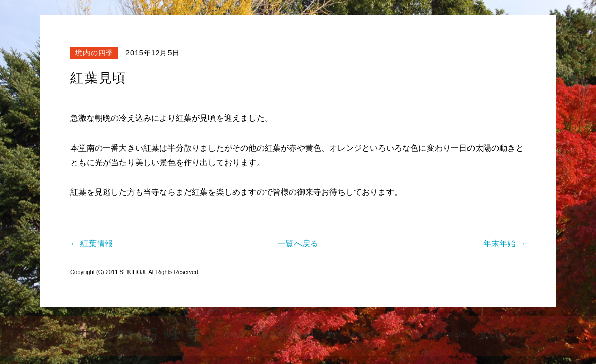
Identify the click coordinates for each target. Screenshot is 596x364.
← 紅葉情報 (92, 243)
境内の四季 (94, 53)
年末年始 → (504, 243)
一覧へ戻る (298, 243)
